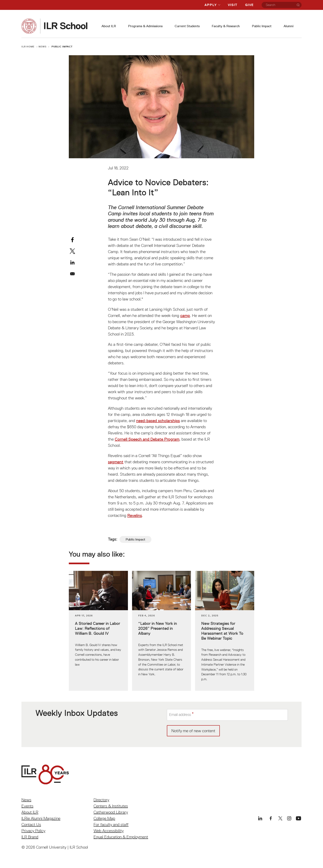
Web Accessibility (109, 831)
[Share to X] (72, 251)
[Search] (298, 5)
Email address (181, 715)
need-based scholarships (158, 421)
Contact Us (31, 825)
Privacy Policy (33, 831)
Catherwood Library (111, 812)
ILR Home (28, 46)
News (43, 46)
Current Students (187, 26)
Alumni (289, 26)
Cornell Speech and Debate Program (147, 439)
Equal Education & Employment (121, 837)
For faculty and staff (111, 825)
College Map (104, 818)
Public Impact (262, 26)
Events (27, 806)
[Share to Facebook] (72, 240)
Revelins (135, 515)
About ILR (109, 26)
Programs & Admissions (145, 26)
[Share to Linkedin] (72, 262)
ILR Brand (30, 837)
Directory (101, 800)
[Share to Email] (72, 274)
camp (185, 316)
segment (116, 462)
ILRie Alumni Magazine (41, 818)
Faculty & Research (226, 26)
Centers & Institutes (111, 806)
